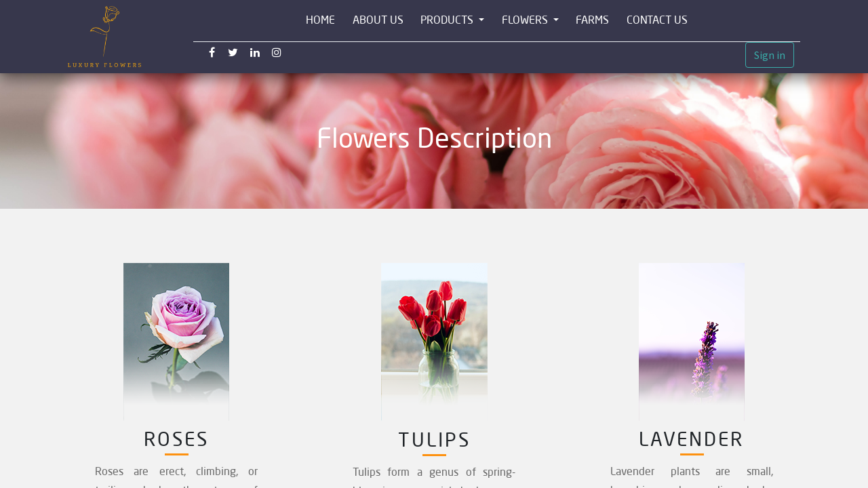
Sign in (770, 55)
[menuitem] (320, 21)
